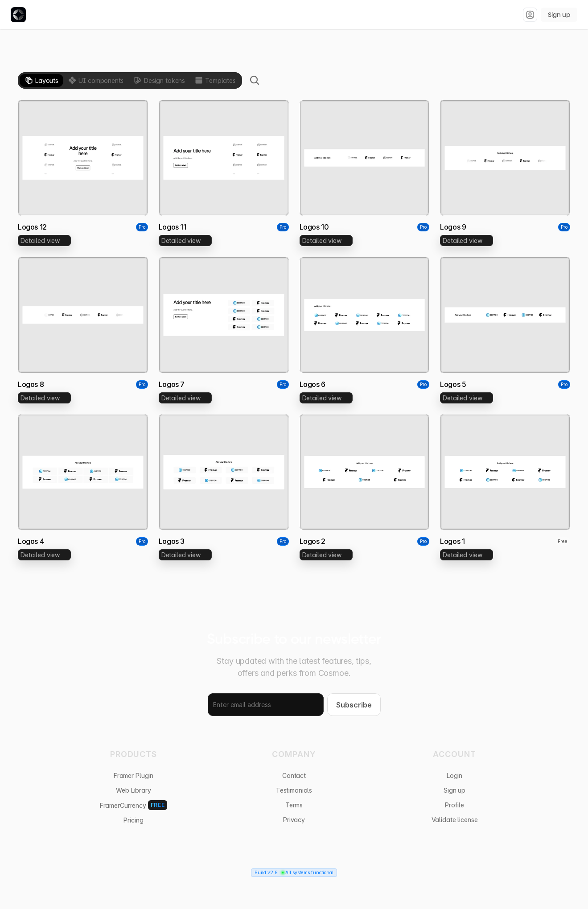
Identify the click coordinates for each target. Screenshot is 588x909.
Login (454, 775)
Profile (454, 805)
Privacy (294, 820)
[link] (44, 241)
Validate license (455, 820)
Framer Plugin (134, 775)
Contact (294, 775)
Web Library (133, 790)
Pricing (133, 820)
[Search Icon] (255, 80)
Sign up (559, 15)
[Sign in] (530, 15)
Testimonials (294, 790)
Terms (294, 805)
